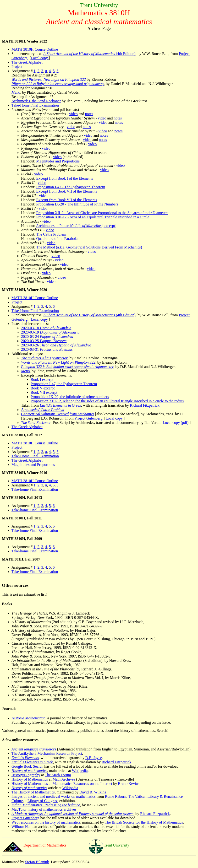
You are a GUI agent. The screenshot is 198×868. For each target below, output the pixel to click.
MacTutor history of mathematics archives (44, 809)
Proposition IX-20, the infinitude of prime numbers (70, 397)
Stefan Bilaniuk (37, 862)
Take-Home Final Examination (35, 105)
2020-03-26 (56, 345)
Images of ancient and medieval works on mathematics (53, 796)
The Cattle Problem (51, 234)
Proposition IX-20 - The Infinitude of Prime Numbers (77, 204)
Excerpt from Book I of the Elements (65, 178)
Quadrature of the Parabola (57, 239)
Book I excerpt (42, 380)
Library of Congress (43, 801)
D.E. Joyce (94, 758)
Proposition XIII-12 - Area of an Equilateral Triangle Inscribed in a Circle (93, 217)
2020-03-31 (47, 349)
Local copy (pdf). (176, 423)
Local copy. (40, 58)
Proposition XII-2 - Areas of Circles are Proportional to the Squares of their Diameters (102, 213)
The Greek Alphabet (27, 62)
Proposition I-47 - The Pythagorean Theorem (71, 187)
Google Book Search (27, 766)
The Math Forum (58, 775)
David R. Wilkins (93, 792)
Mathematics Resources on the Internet (82, 784)
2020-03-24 (47, 337)
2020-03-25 (44, 341)
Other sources (15, 585)
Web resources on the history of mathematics (46, 822)
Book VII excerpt (44, 392)
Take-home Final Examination (35, 489)
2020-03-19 (50, 332)
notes (89, 114)
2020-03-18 (46, 328)
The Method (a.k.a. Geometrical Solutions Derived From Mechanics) (89, 247)
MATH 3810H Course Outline (35, 49)
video (73, 114)
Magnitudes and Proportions (58, 161)
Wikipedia (80, 771)
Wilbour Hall (22, 827)
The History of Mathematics (33, 792)
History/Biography (26, 775)
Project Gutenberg (89, 418)
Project (17, 67)
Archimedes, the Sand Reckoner (36, 101)
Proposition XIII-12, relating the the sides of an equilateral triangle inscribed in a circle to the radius (107, 401)
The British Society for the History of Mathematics (144, 822)
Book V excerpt (43, 388)
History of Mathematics (30, 779)
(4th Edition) (89, 54)
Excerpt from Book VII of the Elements (67, 191)
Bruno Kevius (129, 784)
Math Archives (64, 779)
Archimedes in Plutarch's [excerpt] (76, 226)
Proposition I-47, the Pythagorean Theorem (64, 384)
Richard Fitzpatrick (145, 405)
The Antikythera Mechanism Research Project (47, 753)
